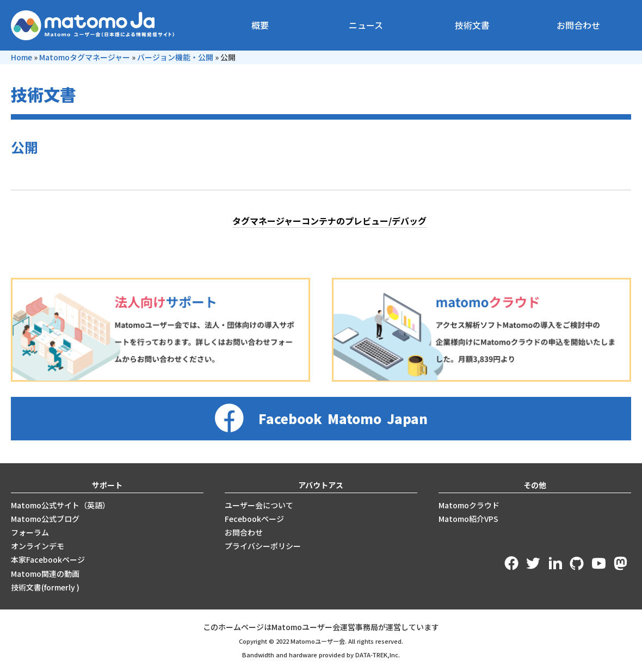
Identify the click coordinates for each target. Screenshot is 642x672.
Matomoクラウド (469, 505)
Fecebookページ (254, 519)
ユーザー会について (259, 505)
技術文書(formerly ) (45, 587)
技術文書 (472, 25)
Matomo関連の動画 (45, 574)
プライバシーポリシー (263, 546)
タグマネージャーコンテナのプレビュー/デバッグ (329, 221)
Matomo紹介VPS (468, 519)
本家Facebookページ (48, 559)
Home (21, 57)
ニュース (366, 25)
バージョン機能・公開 (175, 57)
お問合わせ (578, 25)
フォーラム (30, 532)
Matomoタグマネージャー (85, 57)
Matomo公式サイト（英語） (60, 505)
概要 (260, 25)
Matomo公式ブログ (45, 519)
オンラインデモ (38, 546)
